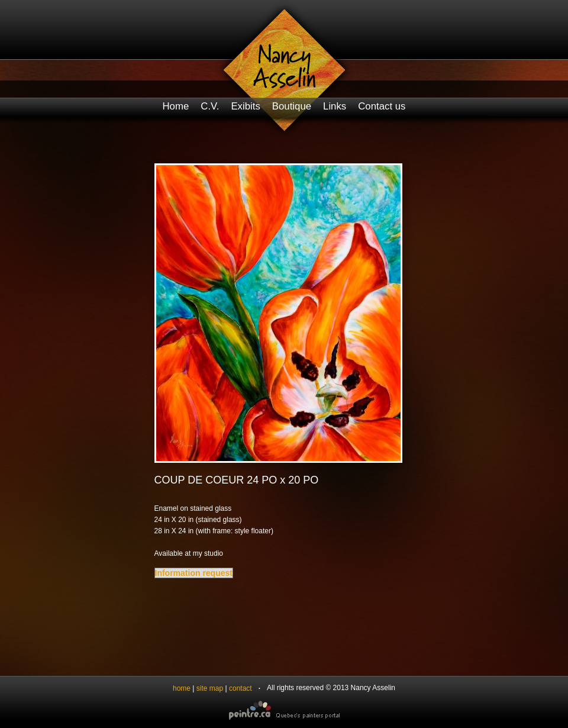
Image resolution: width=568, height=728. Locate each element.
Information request (194, 573)
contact (241, 688)
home (182, 688)
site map (210, 688)
